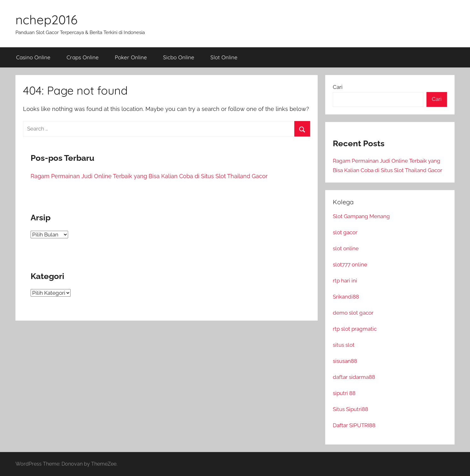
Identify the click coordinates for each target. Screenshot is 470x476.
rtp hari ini (345, 281)
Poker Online (131, 57)
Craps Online (83, 57)
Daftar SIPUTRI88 (354, 425)
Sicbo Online (179, 57)
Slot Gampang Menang (361, 216)
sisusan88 (345, 361)
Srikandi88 (346, 297)
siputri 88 (344, 393)
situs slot (344, 345)
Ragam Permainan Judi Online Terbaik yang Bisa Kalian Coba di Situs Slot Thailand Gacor (149, 176)
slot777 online (350, 264)
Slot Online (224, 57)
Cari (338, 87)
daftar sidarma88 (354, 377)
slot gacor (345, 232)
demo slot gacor (353, 313)
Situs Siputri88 (350, 409)
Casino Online (33, 57)
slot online (346, 248)
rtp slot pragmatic (355, 329)
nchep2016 (47, 20)
